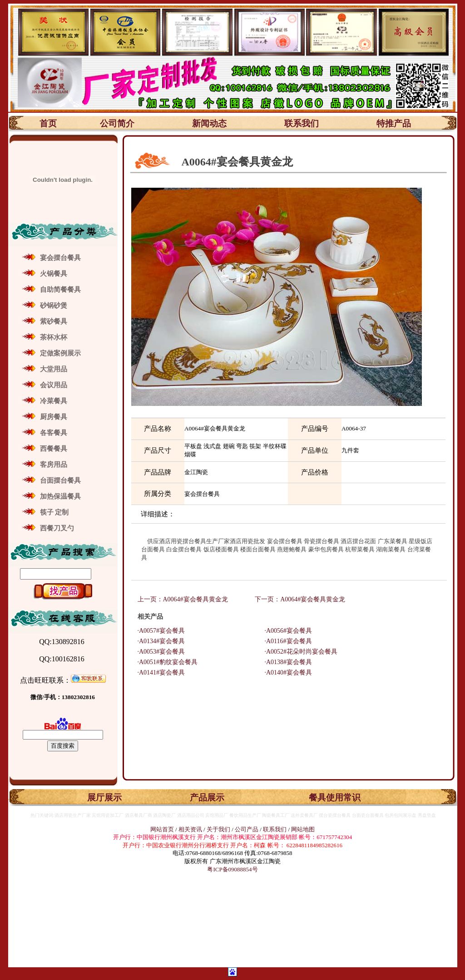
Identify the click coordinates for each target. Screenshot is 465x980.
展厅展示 (104, 797)
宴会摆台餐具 (60, 258)
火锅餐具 (54, 274)
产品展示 (207, 797)
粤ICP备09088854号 (232, 869)
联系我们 (302, 123)
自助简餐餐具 (60, 290)
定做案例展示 (60, 353)
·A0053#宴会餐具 (158, 652)
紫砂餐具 (54, 321)
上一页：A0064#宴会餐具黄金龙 (184, 599)
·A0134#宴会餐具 (158, 641)
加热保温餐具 (60, 496)
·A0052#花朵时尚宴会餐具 (298, 652)
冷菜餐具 (54, 401)
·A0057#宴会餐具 (158, 631)
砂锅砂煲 (54, 305)
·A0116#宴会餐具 (285, 641)
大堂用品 (54, 369)
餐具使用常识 (335, 797)
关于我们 (219, 829)
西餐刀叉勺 (57, 528)
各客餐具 (54, 433)
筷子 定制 (54, 512)
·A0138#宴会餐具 (285, 662)
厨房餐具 (54, 417)
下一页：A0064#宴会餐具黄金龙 (300, 599)
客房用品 (54, 465)
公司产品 (247, 829)
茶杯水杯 (54, 337)
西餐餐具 (54, 449)
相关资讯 (190, 829)
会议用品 (54, 385)
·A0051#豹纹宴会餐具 (165, 662)
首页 (48, 123)
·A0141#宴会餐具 (158, 672)
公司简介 (117, 123)
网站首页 (162, 829)
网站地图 (303, 829)
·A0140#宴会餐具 (285, 672)
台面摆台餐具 (60, 480)
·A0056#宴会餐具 (285, 631)
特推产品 (394, 123)
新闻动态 (209, 123)
